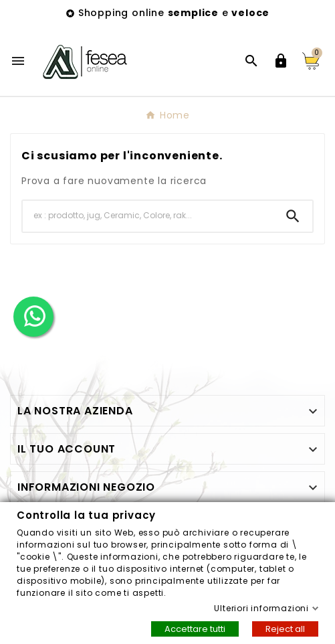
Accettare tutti (195, 628)
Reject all (285, 628)
